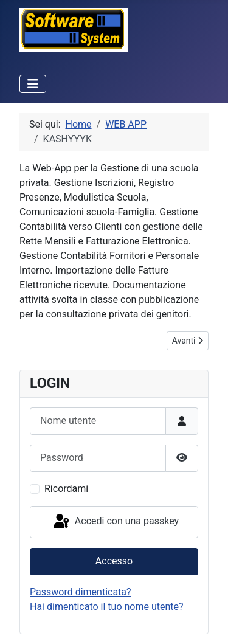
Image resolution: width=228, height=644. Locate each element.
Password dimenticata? (81, 592)
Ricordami (66, 489)
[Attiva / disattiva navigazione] (33, 84)
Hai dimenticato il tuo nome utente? (107, 607)
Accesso (114, 561)
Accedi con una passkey (115, 522)
